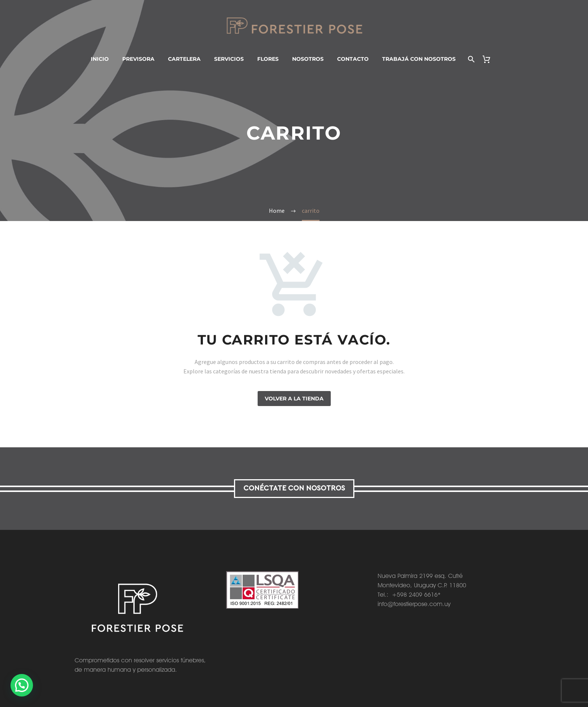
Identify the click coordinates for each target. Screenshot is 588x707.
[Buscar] (471, 59)
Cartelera (184, 59)
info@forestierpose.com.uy (414, 604)
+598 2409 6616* (416, 595)
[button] (23, 685)
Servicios (229, 59)
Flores (268, 59)
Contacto (353, 59)
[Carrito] (490, 59)
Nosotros (308, 59)
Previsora (138, 59)
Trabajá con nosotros (419, 59)
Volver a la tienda (294, 399)
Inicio (100, 59)
